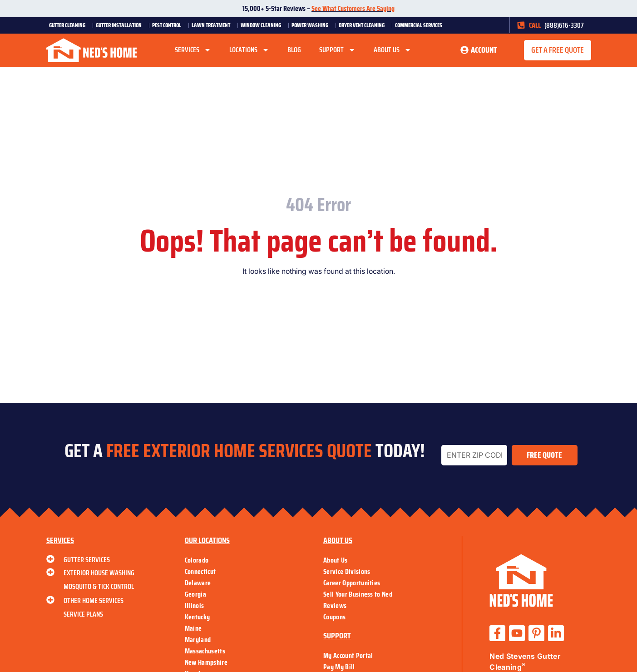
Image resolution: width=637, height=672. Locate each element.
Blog (294, 50)
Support (337, 50)
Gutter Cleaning (69, 25)
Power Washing (312, 25)
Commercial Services (421, 25)
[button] (558, 50)
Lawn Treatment (213, 25)
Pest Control (169, 25)
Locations (249, 50)
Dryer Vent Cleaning (364, 25)
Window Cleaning (263, 25)
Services (193, 50)
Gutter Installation (121, 25)
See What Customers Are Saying (353, 8)
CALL (535, 25)
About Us (393, 50)
